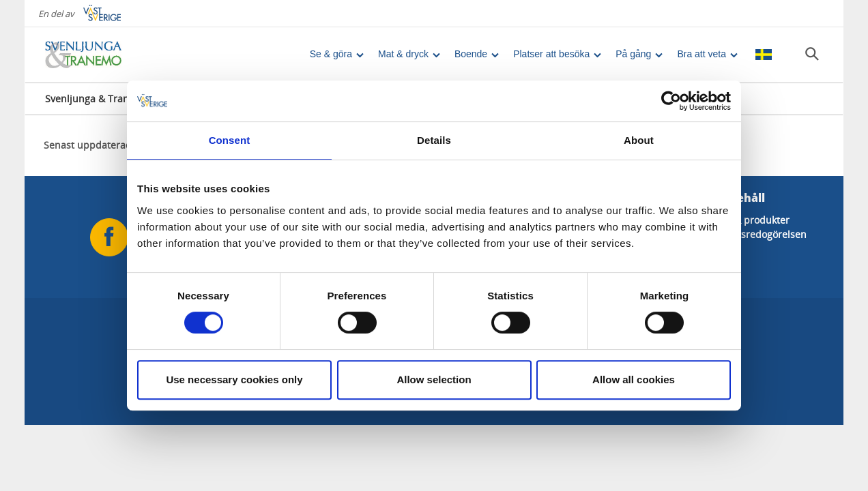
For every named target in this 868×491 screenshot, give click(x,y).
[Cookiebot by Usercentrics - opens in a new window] (671, 101)
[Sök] (812, 54)
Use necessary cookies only (234, 380)
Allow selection (434, 380)
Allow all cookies (634, 380)
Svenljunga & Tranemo (97, 99)
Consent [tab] (230, 140)
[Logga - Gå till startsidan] (93, 55)
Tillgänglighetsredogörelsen (743, 234)
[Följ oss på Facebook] (109, 237)
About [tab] (639, 140)
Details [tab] (434, 140)
